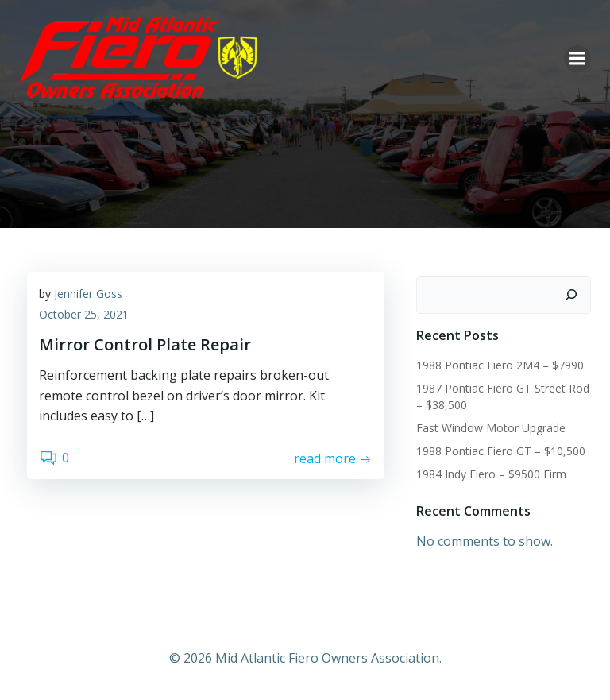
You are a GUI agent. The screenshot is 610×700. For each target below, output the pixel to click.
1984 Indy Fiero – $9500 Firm (491, 474)
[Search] (571, 295)
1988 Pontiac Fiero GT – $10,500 (501, 451)
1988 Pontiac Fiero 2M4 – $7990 (500, 365)
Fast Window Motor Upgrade (491, 428)
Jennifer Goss (88, 294)
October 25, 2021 (84, 314)
